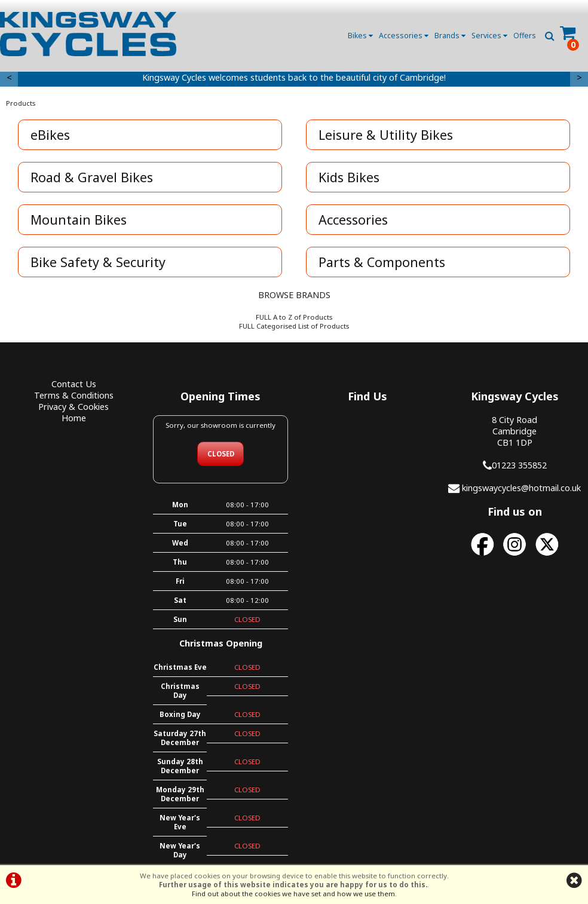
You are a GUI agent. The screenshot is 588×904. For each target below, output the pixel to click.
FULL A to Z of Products (294, 317)
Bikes (360, 36)
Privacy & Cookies (73, 407)
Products (21, 103)
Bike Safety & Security (98, 262)
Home (74, 418)
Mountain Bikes (79, 220)
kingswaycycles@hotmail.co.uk (521, 488)
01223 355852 (519, 465)
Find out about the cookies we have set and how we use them (293, 894)
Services (489, 36)
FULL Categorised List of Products (294, 326)
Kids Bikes (349, 177)
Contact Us (74, 384)
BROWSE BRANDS (294, 295)
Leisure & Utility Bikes (386, 135)
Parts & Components (382, 262)
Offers (525, 36)
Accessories (404, 36)
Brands (450, 36)
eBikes (50, 135)
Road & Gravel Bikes (92, 177)
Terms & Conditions (74, 395)
